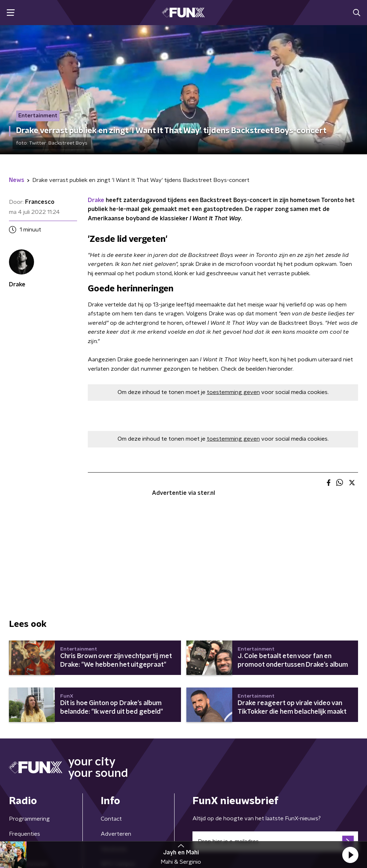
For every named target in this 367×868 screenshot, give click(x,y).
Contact (111, 819)
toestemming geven (233, 392)
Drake (96, 200)
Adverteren (116, 834)
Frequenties (25, 834)
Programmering (29, 819)
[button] (350, 855)
